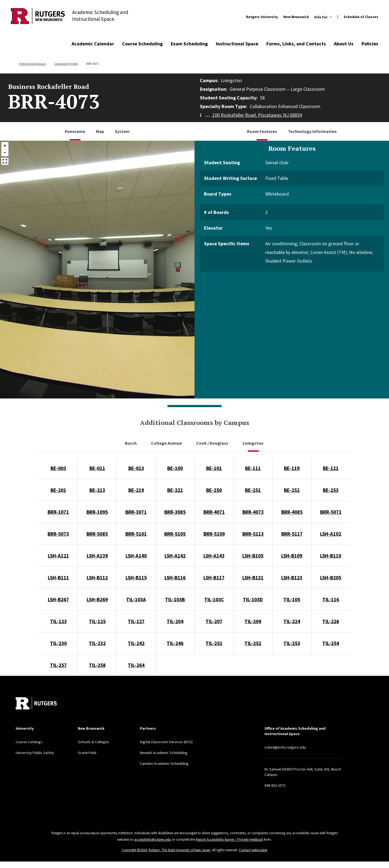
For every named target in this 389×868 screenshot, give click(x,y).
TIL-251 (214, 643)
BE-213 (97, 490)
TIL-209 (253, 621)
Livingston (253, 443)
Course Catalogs (29, 742)
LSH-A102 (331, 534)
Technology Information (312, 131)
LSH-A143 (214, 556)
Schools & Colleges (93, 742)
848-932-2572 (275, 785)
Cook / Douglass (213, 443)
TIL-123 (58, 621)
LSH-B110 (331, 556)
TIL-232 (97, 643)
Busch (131, 443)
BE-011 (97, 468)
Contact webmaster (253, 850)
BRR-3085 (175, 512)
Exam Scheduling (189, 44)
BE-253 (331, 490)
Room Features (262, 131)
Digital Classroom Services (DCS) (166, 742)
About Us (344, 44)
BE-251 (253, 490)
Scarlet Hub (87, 753)
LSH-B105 (253, 556)
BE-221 (175, 490)
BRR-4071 (214, 512)
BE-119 (292, 468)
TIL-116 (331, 599)
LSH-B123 (292, 578)
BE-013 (136, 468)
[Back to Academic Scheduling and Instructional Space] (38, 17)
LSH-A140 (136, 556)
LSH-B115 (136, 578)
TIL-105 (292, 599)
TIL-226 (331, 621)
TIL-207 (214, 621)
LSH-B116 (175, 578)
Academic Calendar (93, 44)
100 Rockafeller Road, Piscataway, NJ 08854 (251, 115)
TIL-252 (253, 643)
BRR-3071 (136, 512)
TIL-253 (292, 643)
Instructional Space (237, 44)
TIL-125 (97, 621)
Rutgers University (262, 17)
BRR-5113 (253, 534)
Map (100, 131)
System (122, 131)
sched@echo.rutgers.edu (285, 747)
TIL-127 (136, 621)
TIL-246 (175, 643)
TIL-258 (97, 665)
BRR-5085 (97, 534)
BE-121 (331, 468)
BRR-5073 (58, 534)
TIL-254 (331, 643)
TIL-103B (175, 599)
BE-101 (214, 468)
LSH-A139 (97, 556)
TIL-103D (253, 599)
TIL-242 (136, 643)
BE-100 (175, 468)
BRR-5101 (136, 534)
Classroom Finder (66, 64)
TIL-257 (58, 665)
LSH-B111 (58, 578)
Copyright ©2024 (134, 850)
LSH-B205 (331, 578)
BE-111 (253, 468)
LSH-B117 (214, 578)
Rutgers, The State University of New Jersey (180, 850)
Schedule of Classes (361, 17)
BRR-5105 (175, 534)
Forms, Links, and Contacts (296, 44)
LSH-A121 (58, 556)
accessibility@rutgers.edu (153, 839)
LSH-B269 (97, 599)
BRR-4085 (292, 512)
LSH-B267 (58, 599)
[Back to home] (36, 703)
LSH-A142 (175, 556)
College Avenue (167, 443)
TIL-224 (292, 621)
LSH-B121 (253, 578)
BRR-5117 (292, 534)
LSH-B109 (292, 556)
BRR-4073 (253, 512)
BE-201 (58, 490)
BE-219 (136, 490)
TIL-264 (136, 665)
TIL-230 (58, 643)
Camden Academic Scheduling (164, 763)
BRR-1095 (97, 512)
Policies (370, 44)
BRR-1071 (58, 512)
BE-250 (214, 490)
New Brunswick (296, 17)
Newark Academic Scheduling (164, 753)
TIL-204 (175, 621)
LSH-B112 (97, 578)
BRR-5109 (214, 534)
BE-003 (58, 468)
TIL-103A (136, 599)
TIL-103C (214, 599)
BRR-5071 (331, 512)
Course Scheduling (142, 44)
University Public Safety (35, 753)
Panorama (75, 131)
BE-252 (292, 490)
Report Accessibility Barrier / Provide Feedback (229, 839)
